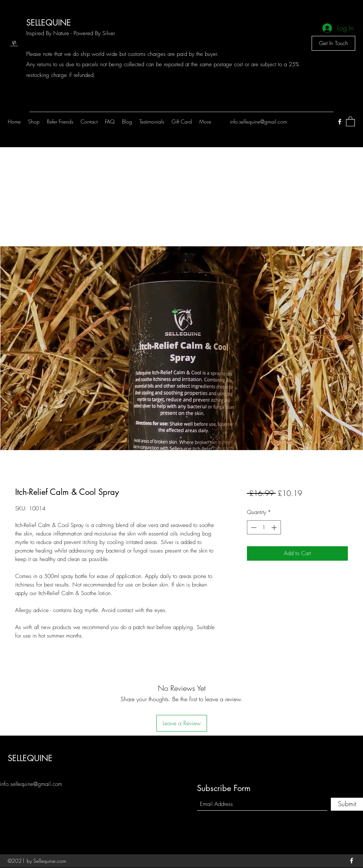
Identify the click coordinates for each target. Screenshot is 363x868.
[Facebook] (340, 122)
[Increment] (275, 528)
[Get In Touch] (333, 43)
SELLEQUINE (49, 23)
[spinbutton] (264, 528)
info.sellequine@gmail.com (258, 121)
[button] (350, 121)
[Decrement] (253, 528)
